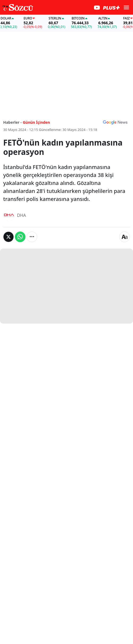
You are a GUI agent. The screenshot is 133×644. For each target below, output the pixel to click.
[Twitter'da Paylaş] (8, 237)
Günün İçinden (36, 122)
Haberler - (12, 122)
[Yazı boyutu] (125, 237)
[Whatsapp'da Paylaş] (20, 237)
